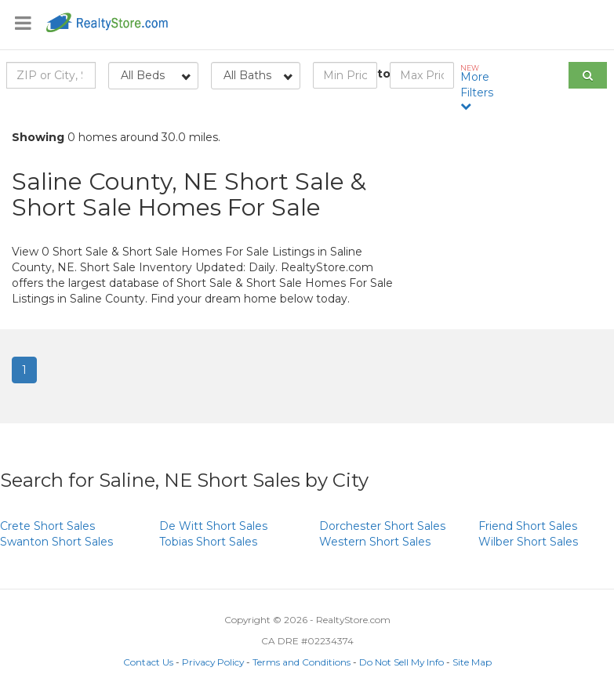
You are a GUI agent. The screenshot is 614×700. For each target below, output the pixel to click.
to (383, 74)
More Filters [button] (480, 87)
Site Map (472, 662)
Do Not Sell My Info (401, 662)
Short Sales (47, 526)
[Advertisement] (511, 235)
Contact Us (148, 662)
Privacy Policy (213, 662)
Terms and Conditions (302, 662)
